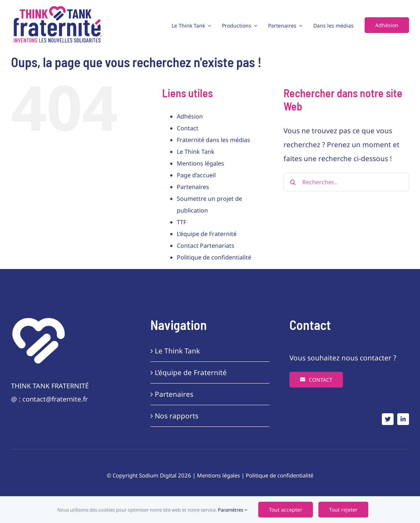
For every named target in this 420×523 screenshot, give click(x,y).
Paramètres (233, 510)
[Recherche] (293, 182)
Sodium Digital (158, 475)
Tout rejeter (343, 510)
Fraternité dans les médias (213, 140)
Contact (188, 128)
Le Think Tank (196, 152)
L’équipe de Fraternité (207, 234)
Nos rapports (177, 416)
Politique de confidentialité (214, 257)
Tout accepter (286, 510)
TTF (182, 222)
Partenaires (193, 187)
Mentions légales (200, 163)
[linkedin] (403, 419)
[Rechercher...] (346, 182)
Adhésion (190, 116)
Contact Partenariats (206, 246)
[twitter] (388, 419)
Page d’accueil (196, 175)
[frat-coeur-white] (39, 320)
